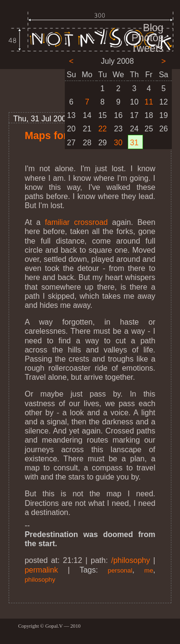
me (149, 570)
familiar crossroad (77, 222)
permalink (41, 570)
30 (118, 143)
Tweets (147, 48)
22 (103, 129)
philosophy (40, 580)
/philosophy (131, 560)
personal (120, 570)
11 (149, 102)
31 (134, 143)
